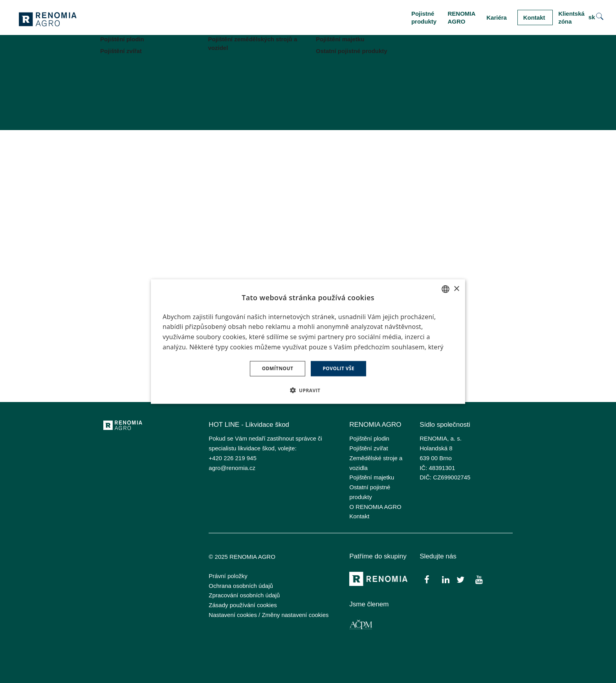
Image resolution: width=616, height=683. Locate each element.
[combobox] (445, 289)
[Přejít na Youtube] (479, 579)
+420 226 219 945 (232, 458)
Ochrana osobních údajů (241, 586)
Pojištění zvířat (368, 448)
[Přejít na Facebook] (427, 579)
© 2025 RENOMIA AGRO (242, 557)
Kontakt (359, 516)
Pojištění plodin (369, 438)
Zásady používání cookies (243, 605)
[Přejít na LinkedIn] (446, 579)
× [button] (456, 289)
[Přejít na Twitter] (460, 579)
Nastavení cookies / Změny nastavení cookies (269, 615)
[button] (308, 390)
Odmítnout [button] (278, 368)
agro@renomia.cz (232, 468)
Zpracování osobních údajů (244, 595)
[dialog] (308, 342)
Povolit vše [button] (338, 368)
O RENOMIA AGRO (375, 507)
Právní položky (228, 576)
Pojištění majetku (372, 477)
